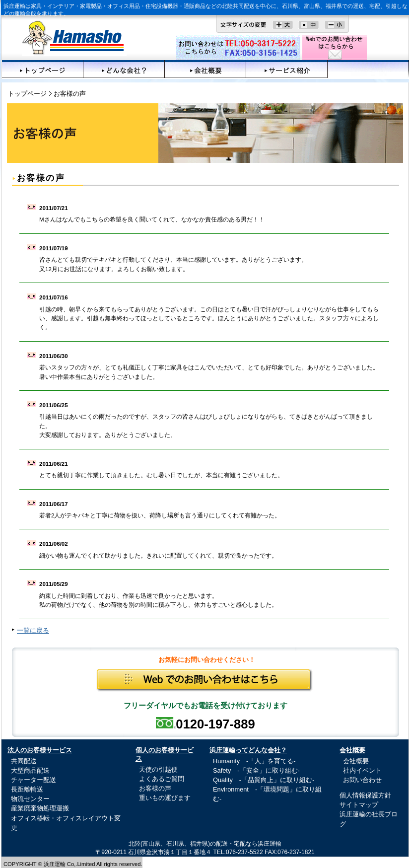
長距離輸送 (27, 789)
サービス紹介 (287, 69)
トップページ (43, 69)
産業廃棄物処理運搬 (40, 808)
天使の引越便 (158, 769)
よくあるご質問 (162, 779)
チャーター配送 (34, 780)
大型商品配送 (30, 770)
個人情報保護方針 (365, 795)
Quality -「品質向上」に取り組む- (264, 780)
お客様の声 (368, 69)
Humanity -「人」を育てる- (254, 761)
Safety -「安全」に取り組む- (256, 770)
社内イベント (362, 770)
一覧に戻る (33, 630)
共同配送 (24, 761)
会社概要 (205, 69)
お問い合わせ (362, 780)
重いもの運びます (165, 798)
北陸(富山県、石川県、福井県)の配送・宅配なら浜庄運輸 (205, 844)
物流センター (30, 799)
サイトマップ (359, 805)
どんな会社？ (124, 69)
